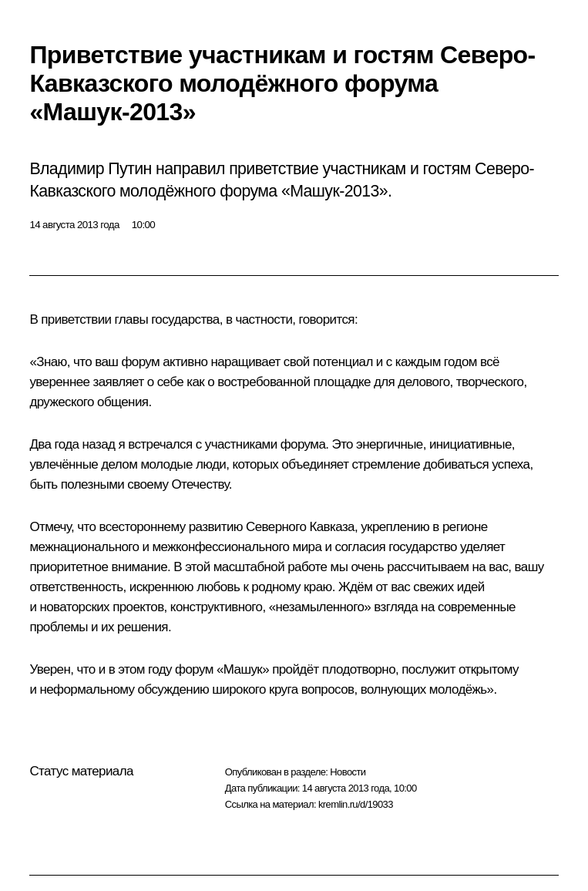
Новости (348, 772)
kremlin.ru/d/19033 (356, 804)
